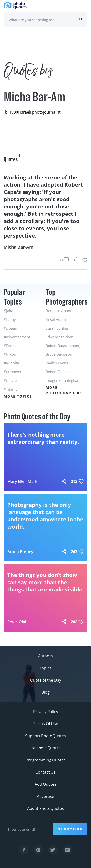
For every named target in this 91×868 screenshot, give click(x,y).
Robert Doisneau (60, 372)
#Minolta (11, 363)
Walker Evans (57, 363)
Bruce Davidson (59, 354)
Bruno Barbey (20, 552)
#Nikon (10, 354)
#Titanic (10, 389)
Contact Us (45, 772)
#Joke (8, 311)
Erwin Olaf (17, 622)
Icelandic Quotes (45, 748)
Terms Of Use (46, 724)
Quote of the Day (46, 680)
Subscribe (70, 829)
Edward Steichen (59, 337)
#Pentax (11, 346)
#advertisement (17, 337)
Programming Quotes (46, 760)
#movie (10, 380)
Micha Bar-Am (18, 247)
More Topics (18, 396)
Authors (45, 656)
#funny (10, 319)
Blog (45, 692)
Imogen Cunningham (63, 380)
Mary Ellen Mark (22, 481)
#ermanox (12, 372)
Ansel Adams (57, 319)
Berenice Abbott (59, 311)
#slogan (10, 328)
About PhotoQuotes (45, 808)
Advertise (45, 796)
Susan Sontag (57, 328)
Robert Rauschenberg (63, 346)
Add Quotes (45, 784)
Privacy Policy (46, 712)
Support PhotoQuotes (45, 736)
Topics (45, 668)
